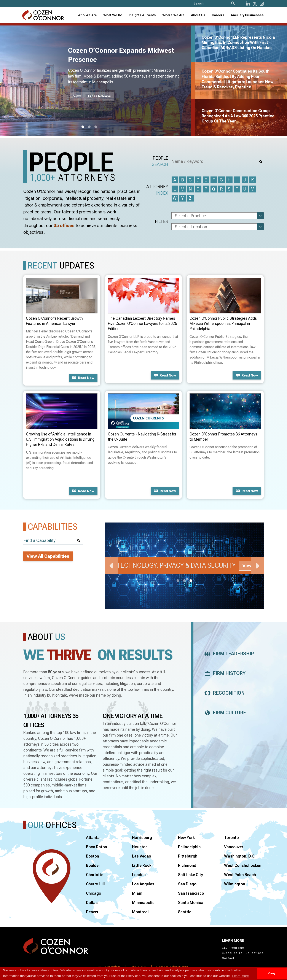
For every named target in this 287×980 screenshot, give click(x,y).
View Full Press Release (92, 96)
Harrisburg (142, 838)
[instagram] (262, 4)
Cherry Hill (95, 884)
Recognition (223, 693)
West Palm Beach (240, 875)
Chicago (94, 893)
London (139, 875)
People (160, 162)
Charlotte (95, 875)
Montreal (140, 912)
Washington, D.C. (240, 856)
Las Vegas (142, 856)
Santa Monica (191, 903)
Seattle (185, 912)
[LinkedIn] (248, 4)
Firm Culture (224, 713)
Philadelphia (189, 847)
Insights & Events (142, 15)
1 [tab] (83, 127)
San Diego (187, 884)
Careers (218, 15)
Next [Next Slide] (257, 566)
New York (186, 838)
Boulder (93, 865)
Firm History (224, 673)
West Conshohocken (243, 865)
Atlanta (93, 838)
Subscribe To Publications (243, 953)
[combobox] (142, 15)
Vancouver (234, 847)
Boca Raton (96, 847)
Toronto (231, 838)
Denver (92, 912)
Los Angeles (143, 884)
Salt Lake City (191, 875)
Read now (83, 378)
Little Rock (142, 865)
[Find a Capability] (53, 541)
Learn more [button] (240, 976)
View (248, 566)
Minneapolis (143, 903)
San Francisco (191, 893)
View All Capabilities (48, 556)
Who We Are (87, 15)
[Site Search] (215, 3)
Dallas (92, 903)
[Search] (233, 3)
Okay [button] (272, 973)
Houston (140, 847)
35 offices (64, 226)
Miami (138, 893)
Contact (228, 958)
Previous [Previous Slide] (112, 566)
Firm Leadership (228, 654)
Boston (92, 856)
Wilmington (235, 884)
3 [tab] (96, 127)
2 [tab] (89, 127)
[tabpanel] (98, 81)
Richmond (187, 865)
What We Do (113, 15)
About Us (198, 15)
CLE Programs (233, 948)
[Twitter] (255, 4)
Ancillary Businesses (247, 15)
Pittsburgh (188, 856)
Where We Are (173, 15)
